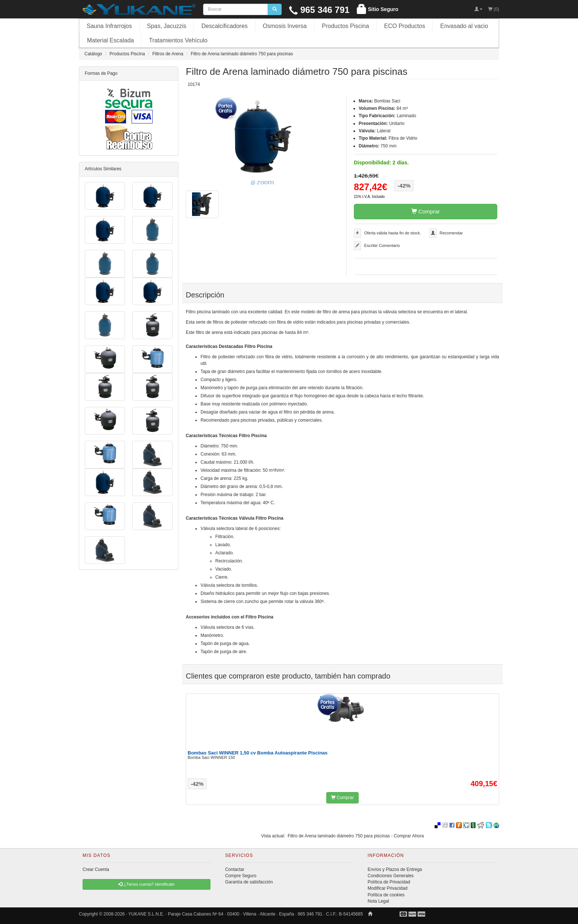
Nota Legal (378, 901)
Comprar (426, 211)
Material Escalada (110, 40)
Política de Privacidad (389, 882)
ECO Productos (405, 26)
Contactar (235, 869)
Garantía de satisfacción (249, 882)
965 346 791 (319, 10)
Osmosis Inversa (285, 26)
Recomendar (451, 233)
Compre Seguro (241, 876)
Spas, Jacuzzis (167, 26)
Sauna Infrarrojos (109, 26)
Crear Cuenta (96, 869)
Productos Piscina (345, 26)
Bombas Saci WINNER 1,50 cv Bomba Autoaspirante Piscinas (258, 753)
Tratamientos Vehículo (178, 40)
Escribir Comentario (382, 245)
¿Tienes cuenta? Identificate (146, 884)
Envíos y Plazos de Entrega (395, 869)
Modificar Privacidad (387, 888)
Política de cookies (386, 895)
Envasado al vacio (464, 26)
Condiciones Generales (391, 876)
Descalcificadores (224, 26)
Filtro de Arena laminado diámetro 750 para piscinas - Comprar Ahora (356, 836)
